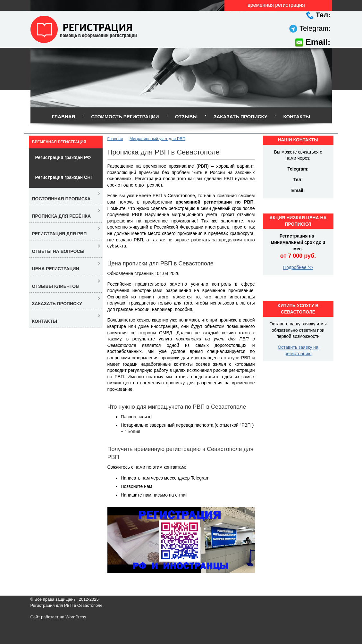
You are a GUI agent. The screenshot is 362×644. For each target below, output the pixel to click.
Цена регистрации (56, 269)
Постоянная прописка (61, 199)
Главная (63, 117)
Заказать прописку (240, 117)
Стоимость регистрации (125, 117)
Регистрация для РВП (59, 234)
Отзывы (186, 117)
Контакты (297, 117)
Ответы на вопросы (58, 251)
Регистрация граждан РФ (63, 157)
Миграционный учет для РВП (157, 139)
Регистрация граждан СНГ (64, 177)
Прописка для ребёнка (62, 216)
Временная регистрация (59, 142)
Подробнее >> (298, 267)
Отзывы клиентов (56, 286)
